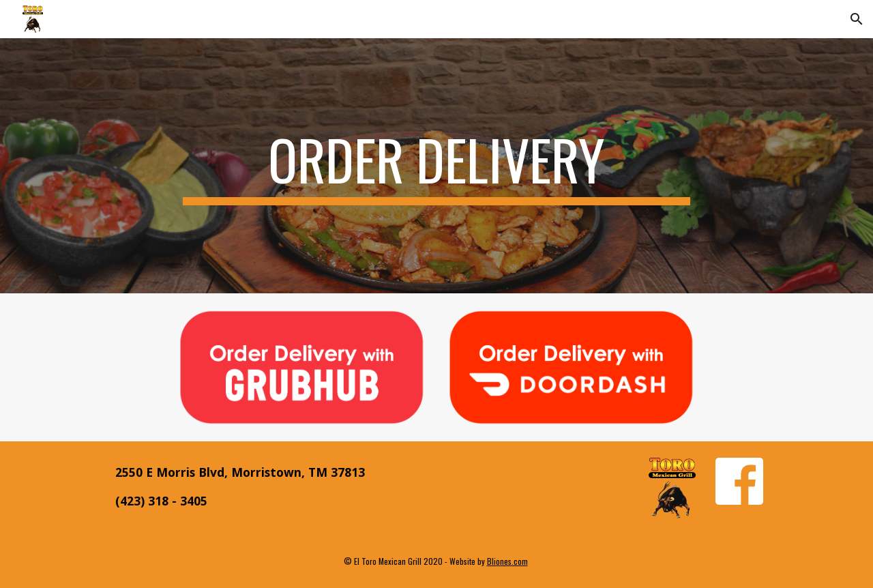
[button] (857, 19)
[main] (436, 166)
